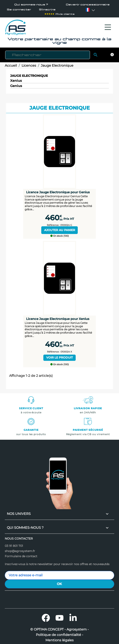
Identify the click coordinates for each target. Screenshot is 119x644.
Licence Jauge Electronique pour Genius (58, 190)
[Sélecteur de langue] (88, 10)
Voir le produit (59, 355)
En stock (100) (60, 234)
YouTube (59, 616)
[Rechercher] (48, 53)
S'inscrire (47, 10)
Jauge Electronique (29, 74)
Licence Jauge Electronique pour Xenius (58, 317)
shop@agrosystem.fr (20, 549)
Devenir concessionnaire (88, 5)
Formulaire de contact (21, 554)
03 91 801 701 (14, 544)
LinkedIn (73, 616)
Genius (16, 84)
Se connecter (19, 10)
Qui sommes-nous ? (31, 5)
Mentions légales (59, 638)
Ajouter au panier (60, 228)
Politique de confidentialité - (59, 633)
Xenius (16, 79)
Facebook (46, 616)
